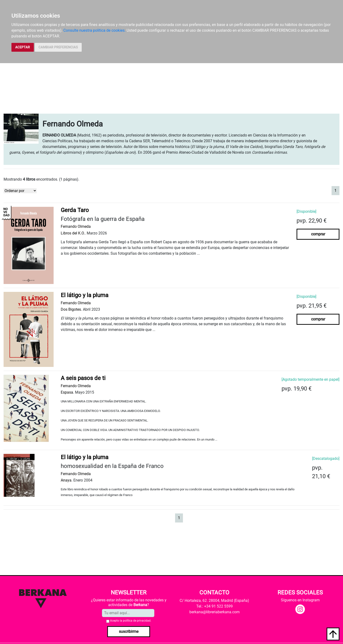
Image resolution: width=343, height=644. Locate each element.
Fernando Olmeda (76, 226)
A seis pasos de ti (83, 378)
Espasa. (67, 392)
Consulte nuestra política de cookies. (95, 30)
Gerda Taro (75, 210)
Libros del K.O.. (73, 233)
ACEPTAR (23, 47)
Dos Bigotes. (71, 309)
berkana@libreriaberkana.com (214, 612)
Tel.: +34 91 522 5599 (214, 606)
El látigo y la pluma (85, 295)
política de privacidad (137, 621)
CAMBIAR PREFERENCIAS (58, 47)
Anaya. (67, 480)
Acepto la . (131, 621)
